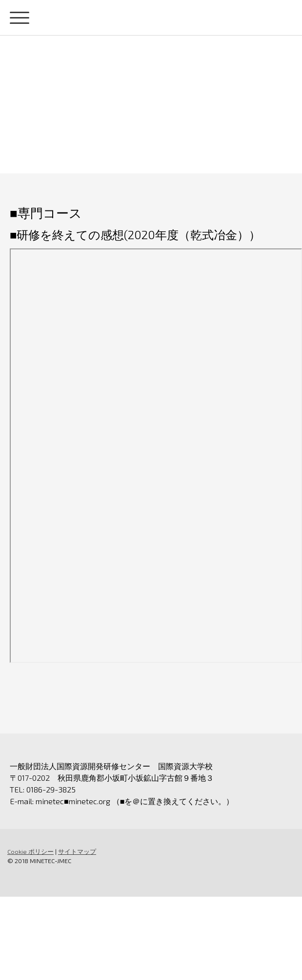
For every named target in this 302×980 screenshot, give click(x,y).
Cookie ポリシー (30, 851)
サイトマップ (77, 851)
